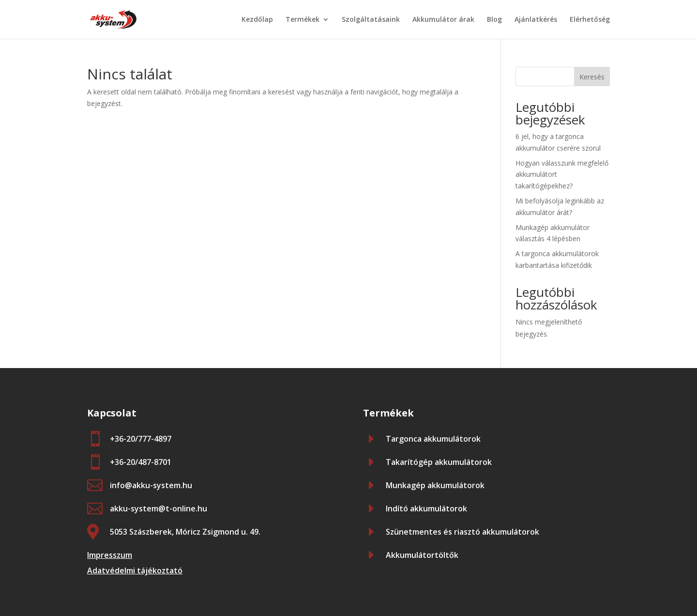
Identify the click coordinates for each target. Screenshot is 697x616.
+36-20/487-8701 (141, 462)
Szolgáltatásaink (371, 20)
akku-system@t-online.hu (159, 508)
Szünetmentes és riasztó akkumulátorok (462, 532)
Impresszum (110, 555)
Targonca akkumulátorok (433, 439)
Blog (494, 20)
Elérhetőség (590, 20)
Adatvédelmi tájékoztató (135, 570)
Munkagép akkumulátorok (435, 485)
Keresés (592, 77)
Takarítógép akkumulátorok (439, 462)
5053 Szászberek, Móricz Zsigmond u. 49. (185, 532)
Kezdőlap (257, 20)
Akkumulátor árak (443, 20)
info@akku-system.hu (151, 485)
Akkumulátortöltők (422, 555)
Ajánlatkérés (536, 20)
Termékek (303, 20)
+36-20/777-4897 (141, 439)
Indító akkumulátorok (426, 508)
